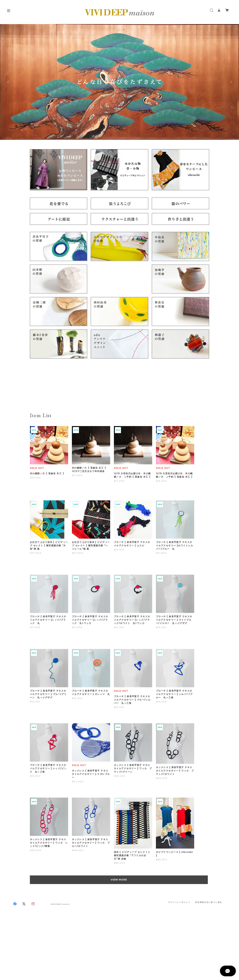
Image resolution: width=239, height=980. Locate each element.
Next (231, 82)
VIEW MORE (120, 880)
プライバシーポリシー (179, 902)
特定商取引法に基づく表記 (209, 902)
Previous (8, 82)
